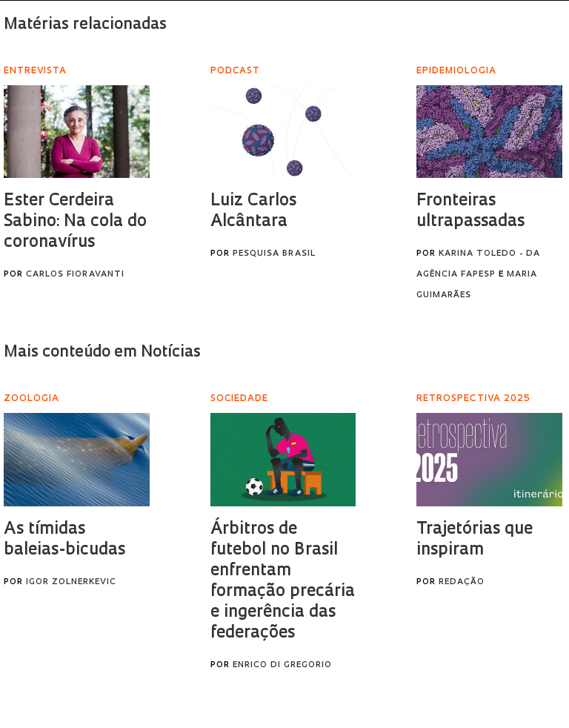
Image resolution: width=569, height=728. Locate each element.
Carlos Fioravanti (75, 275)
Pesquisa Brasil (274, 254)
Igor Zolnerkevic (71, 582)
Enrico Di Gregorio (282, 665)
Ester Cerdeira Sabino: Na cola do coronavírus (75, 222)
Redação (462, 582)
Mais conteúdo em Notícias (102, 353)
